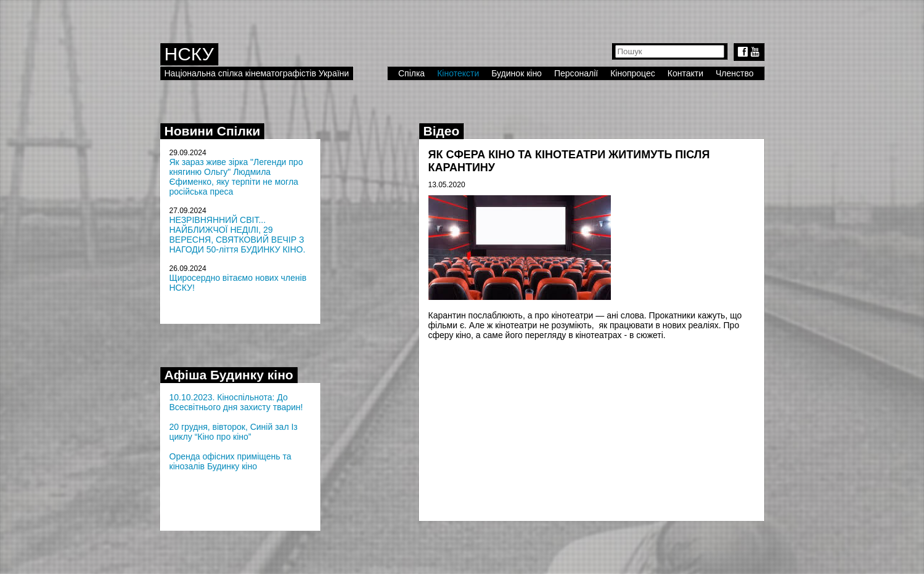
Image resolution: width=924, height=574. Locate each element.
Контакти (685, 73)
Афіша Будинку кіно (229, 375)
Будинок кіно (517, 73)
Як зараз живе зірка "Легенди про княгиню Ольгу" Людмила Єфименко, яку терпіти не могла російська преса (236, 177)
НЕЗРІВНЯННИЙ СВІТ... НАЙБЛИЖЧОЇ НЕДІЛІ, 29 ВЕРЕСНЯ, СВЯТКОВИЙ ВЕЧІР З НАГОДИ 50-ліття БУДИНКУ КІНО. (238, 235)
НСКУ (189, 54)
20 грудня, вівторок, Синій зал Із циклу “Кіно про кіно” (234, 432)
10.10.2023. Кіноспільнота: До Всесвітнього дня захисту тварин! (236, 402)
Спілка (411, 73)
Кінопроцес (633, 73)
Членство (735, 73)
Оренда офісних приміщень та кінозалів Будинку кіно (231, 461)
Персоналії (576, 73)
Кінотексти (458, 73)
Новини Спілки (213, 131)
